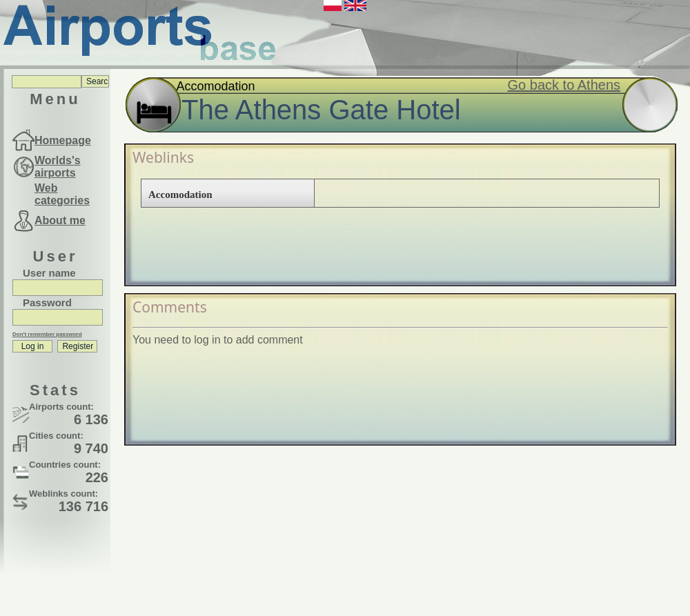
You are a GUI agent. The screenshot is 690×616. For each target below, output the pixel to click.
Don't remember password (47, 334)
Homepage (63, 140)
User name (49, 273)
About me (60, 220)
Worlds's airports (58, 167)
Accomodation (180, 195)
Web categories (62, 194)
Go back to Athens (564, 85)
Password (47, 302)
